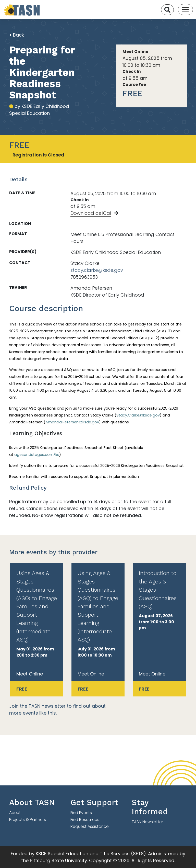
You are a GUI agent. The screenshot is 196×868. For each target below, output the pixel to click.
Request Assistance (90, 826)
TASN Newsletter (147, 822)
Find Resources (85, 820)
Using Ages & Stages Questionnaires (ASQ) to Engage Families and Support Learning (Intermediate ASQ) (37, 606)
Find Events (81, 813)
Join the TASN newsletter (37, 706)
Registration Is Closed (38, 155)
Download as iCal (91, 213)
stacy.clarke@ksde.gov (97, 270)
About (15, 813)
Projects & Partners (28, 820)
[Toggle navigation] (185, 10)
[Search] (167, 10)
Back (17, 35)
